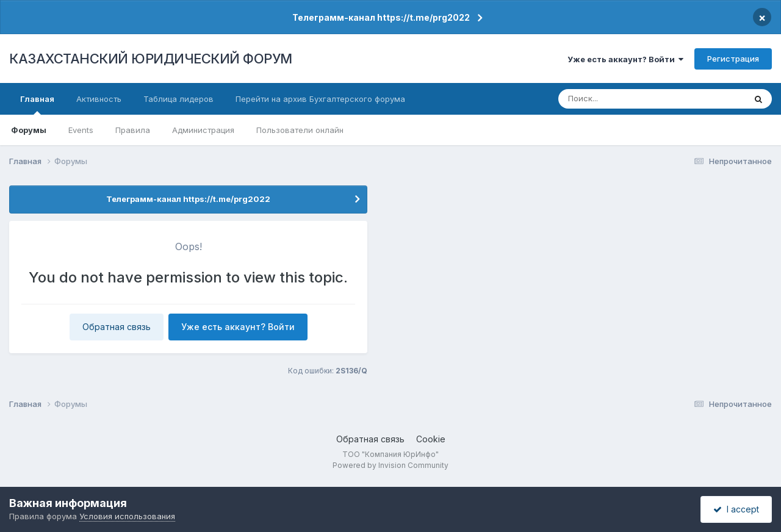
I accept (736, 509)
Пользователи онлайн (300, 130)
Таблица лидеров (178, 99)
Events (81, 130)
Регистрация (733, 59)
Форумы (29, 130)
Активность (99, 99)
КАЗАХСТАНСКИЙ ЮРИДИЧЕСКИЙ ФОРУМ (151, 59)
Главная (37, 104)
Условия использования (127, 516)
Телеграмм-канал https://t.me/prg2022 (381, 17)
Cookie (431, 439)
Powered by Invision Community (390, 465)
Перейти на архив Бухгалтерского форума (320, 99)
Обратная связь (117, 327)
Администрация (203, 130)
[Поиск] (629, 99)
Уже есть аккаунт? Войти (625, 59)
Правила (133, 130)
